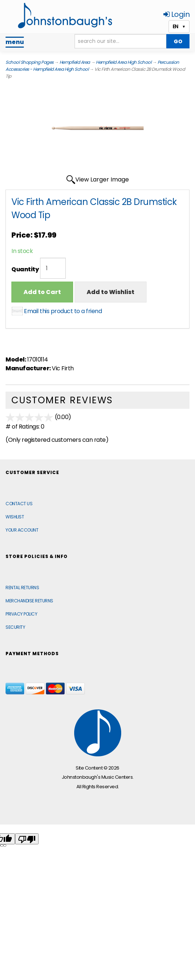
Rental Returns (22, 588)
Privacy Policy (21, 614)
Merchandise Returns (29, 601)
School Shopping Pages (30, 62)
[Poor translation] (27, 839)
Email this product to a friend (63, 311)
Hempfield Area (75, 62)
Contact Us (19, 504)
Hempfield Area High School (124, 62)
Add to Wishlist (111, 292)
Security (15, 627)
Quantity (25, 269)
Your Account (22, 530)
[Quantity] (53, 268)
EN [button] (179, 26)
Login (177, 14)
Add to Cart (42, 292)
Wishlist (15, 517)
